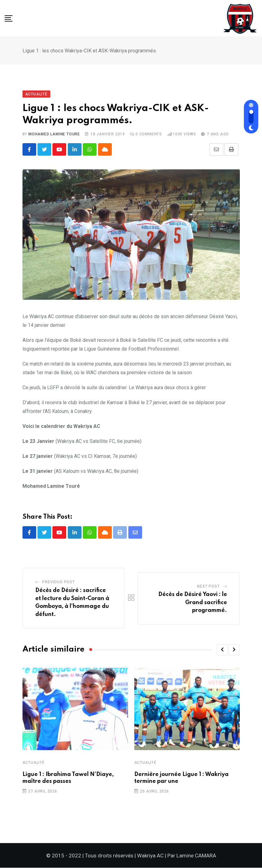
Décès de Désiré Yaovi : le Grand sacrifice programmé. (193, 603)
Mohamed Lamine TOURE (54, 134)
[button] (222, 650)
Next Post (208, 587)
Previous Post (58, 582)
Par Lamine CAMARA (192, 856)
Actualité (34, 763)
